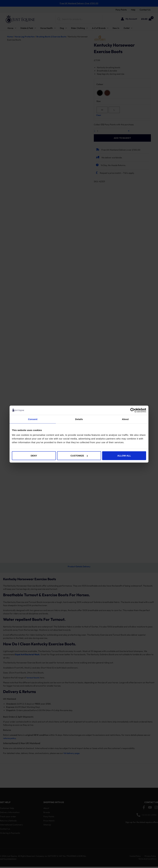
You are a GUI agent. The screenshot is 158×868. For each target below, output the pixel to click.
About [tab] (125, 419)
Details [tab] (79, 419)
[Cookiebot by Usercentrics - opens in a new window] (133, 410)
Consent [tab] (33, 419)
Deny (34, 456)
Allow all (124, 456)
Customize (79, 456)
